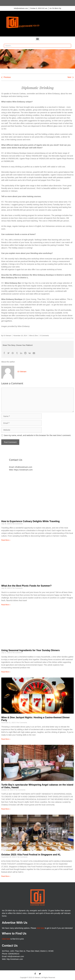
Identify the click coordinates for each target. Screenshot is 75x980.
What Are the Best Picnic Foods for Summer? (26, 586)
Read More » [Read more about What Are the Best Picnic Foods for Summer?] (6, 605)
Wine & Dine (34, 336)
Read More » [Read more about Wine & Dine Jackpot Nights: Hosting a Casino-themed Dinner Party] (6, 739)
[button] (38, 39)
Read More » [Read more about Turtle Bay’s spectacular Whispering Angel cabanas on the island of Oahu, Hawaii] (6, 809)
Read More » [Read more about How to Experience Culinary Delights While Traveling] (6, 540)
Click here (6, 939)
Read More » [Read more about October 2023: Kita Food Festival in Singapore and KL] (6, 876)
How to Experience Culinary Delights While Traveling (30, 521)
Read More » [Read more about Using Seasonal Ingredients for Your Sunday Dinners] (6, 672)
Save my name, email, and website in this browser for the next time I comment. (37, 435)
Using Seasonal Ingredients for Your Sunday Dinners (30, 650)
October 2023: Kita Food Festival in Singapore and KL (31, 855)
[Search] (69, 46)
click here (40, 928)
